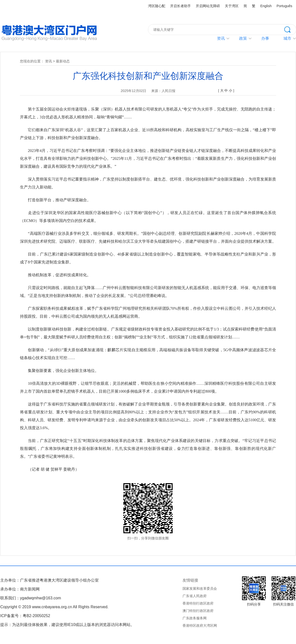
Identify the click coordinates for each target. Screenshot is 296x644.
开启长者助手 (181, 6)
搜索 (290, 29)
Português (284, 6)
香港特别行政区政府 (198, 603)
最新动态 (63, 61)
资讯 (221, 38)
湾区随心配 (157, 6)
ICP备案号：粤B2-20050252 (25, 616)
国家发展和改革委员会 (200, 589)
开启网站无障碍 (208, 6)
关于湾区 (232, 6)
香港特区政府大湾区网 (200, 626)
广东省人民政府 (195, 596)
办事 (265, 38)
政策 (243, 38)
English (266, 6)
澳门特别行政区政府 (198, 611)
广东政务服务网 (195, 618)
